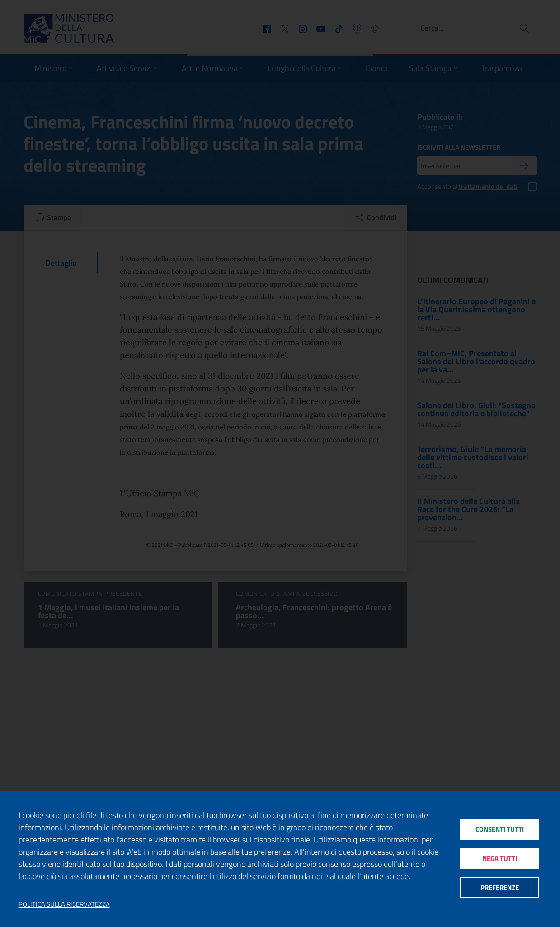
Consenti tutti (500, 828)
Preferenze (500, 889)
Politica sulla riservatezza (64, 904)
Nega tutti (500, 859)
